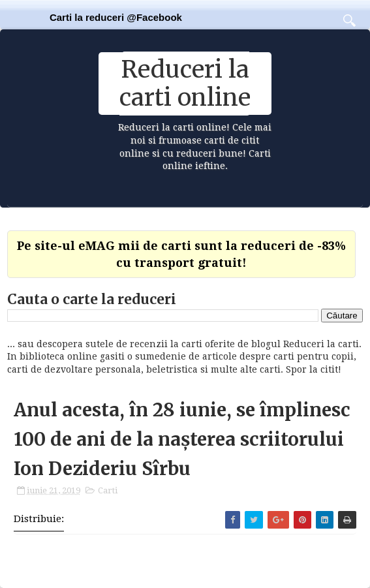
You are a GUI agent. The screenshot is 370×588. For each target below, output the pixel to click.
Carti (108, 490)
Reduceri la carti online (185, 84)
